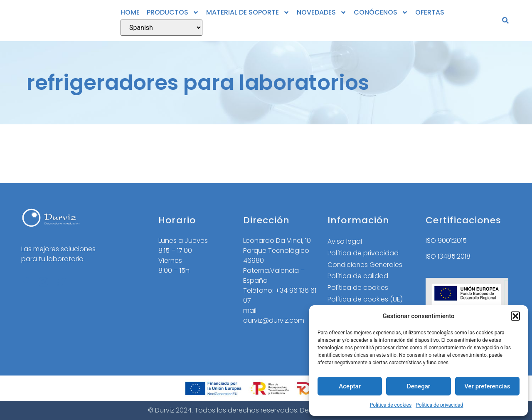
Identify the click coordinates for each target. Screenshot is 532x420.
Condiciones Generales (366, 265)
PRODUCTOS (173, 12)
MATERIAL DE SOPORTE (248, 12)
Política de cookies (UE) (365, 300)
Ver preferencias (487, 386)
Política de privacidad (439, 405)
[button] (515, 316)
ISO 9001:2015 (446, 241)
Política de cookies (391, 405)
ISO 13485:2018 (448, 256)
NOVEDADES (322, 12)
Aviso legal (345, 241)
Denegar (419, 386)
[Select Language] (161, 28)
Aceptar (350, 386)
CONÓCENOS (381, 12)
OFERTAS (430, 12)
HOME (130, 12)
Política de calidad (358, 276)
